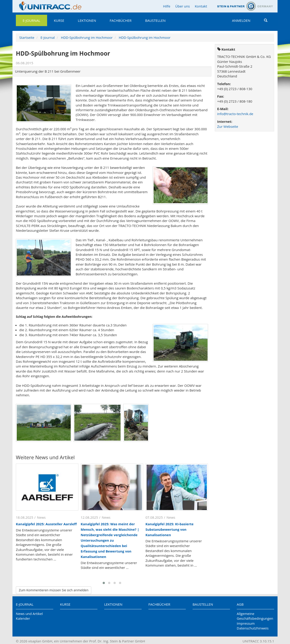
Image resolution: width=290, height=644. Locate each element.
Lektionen (87, 20)
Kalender (23, 618)
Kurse (59, 20)
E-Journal (31, 20)
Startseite (27, 37)
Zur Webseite (228, 126)
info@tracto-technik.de (235, 114)
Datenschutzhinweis (253, 628)
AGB (240, 604)
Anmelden (241, 20)
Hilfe (167, 6)
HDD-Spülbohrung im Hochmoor (87, 37)
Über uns (183, 6)
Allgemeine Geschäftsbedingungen (255, 616)
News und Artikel (29, 614)
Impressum (246, 623)
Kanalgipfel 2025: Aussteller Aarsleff (46, 524)
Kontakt (201, 6)
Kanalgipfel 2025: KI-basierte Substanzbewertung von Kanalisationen (169, 529)
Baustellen (155, 20)
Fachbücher (121, 20)
